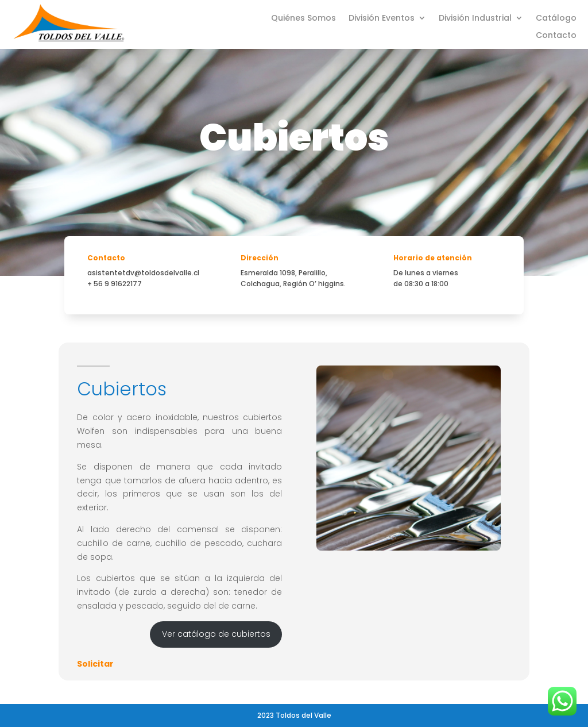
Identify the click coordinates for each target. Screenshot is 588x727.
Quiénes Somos (303, 19)
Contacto (556, 36)
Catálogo (556, 19)
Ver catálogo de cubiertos (216, 634)
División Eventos (382, 19)
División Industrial (475, 19)
